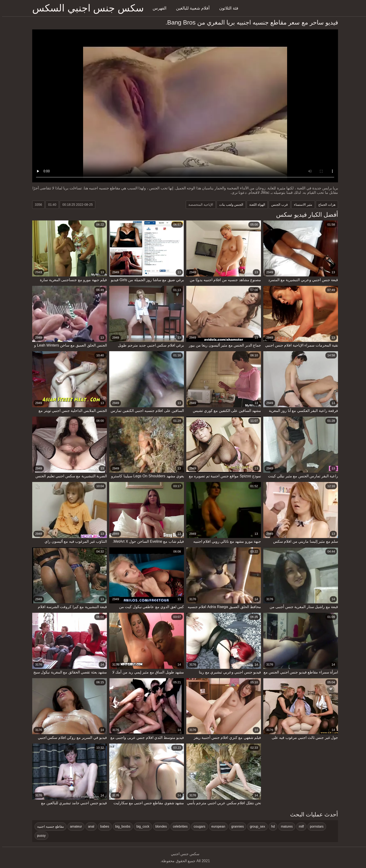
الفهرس (157, 8)
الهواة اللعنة (255, 205)
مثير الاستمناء (301, 205)
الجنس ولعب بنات (229, 205)
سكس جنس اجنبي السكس (86, 8)
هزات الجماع (325, 205)
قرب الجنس (277, 205)
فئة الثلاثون (227, 8)
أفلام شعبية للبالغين (191, 8)
